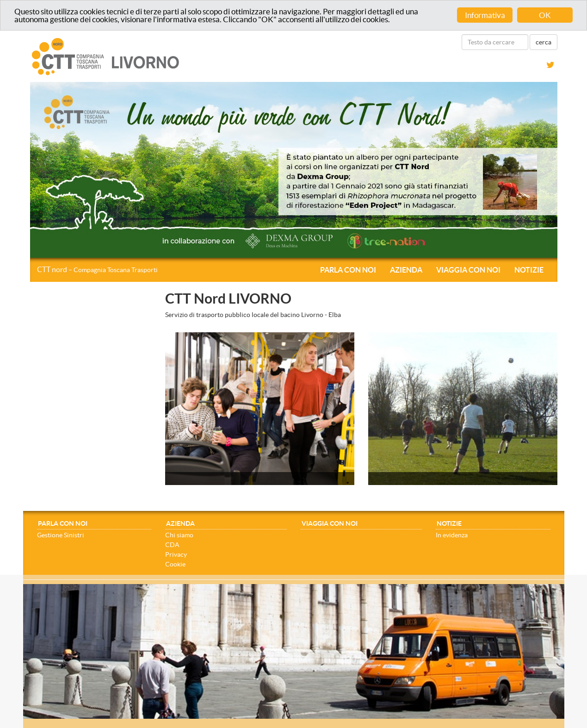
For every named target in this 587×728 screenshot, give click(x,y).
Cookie (175, 564)
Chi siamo (179, 535)
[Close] (562, 589)
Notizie (529, 270)
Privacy (176, 554)
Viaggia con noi (468, 270)
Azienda (406, 270)
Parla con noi (348, 270)
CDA (172, 545)
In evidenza (452, 535)
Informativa (485, 15)
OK (545, 15)
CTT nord (97, 269)
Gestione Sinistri (61, 535)
